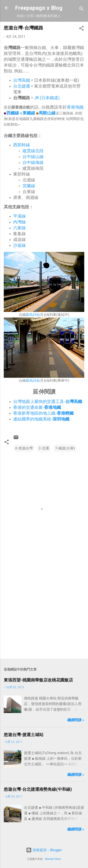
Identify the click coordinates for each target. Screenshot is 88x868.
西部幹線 (22, 145)
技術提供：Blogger (44, 850)
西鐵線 (13, 113)
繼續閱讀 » (76, 720)
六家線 (19, 228)
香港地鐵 (75, 107)
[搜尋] (81, 9)
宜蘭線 (29, 186)
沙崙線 (19, 245)
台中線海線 (33, 162)
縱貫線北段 (33, 151)
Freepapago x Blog (39, 8)
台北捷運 (22, 86)
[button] (81, 29)
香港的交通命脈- (37, 407)
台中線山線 (33, 157)
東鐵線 (29, 113)
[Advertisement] (44, 607)
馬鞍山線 (47, 113)
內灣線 (19, 222)
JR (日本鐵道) (47, 98)
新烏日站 (33, 315)
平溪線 (19, 216)
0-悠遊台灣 (24, 448)
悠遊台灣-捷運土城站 (24, 735)
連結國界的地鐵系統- (41, 419)
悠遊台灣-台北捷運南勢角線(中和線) (38, 789)
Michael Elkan (53, 859)
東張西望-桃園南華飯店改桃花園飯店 (38, 680)
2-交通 (44, 448)
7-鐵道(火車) (65, 448)
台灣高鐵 (22, 80)
